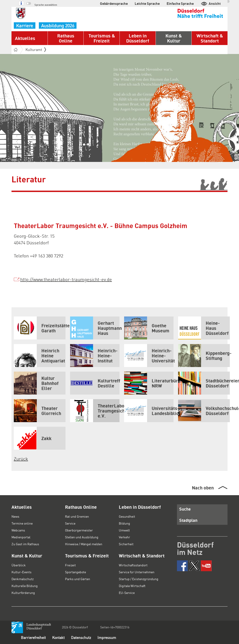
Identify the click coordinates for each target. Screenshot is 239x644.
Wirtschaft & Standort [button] (210, 38)
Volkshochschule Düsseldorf (204, 411)
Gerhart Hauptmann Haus (95, 328)
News (15, 516)
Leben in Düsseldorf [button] (138, 38)
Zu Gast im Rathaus (25, 544)
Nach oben (203, 488)
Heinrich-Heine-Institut (94, 356)
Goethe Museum (147, 328)
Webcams (18, 530)
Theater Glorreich (37, 411)
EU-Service (127, 593)
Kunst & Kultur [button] (174, 38)
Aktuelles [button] (25, 38)
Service (70, 523)
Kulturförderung (23, 593)
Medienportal (21, 537)
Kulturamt (36, 49)
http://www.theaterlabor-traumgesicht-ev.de (66, 279)
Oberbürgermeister (79, 530)
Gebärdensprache (114, 3)
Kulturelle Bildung (25, 586)
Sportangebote (75, 572)
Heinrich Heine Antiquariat (39, 356)
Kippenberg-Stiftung (204, 356)
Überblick (19, 565)
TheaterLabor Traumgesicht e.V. (95, 411)
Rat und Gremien (77, 516)
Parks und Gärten (78, 579)
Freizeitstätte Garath (40, 328)
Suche (185, 509)
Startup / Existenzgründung (139, 579)
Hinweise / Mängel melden (84, 544)
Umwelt (124, 530)
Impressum (107, 637)
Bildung (124, 523)
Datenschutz (81, 637)
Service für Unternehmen (137, 572)
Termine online (22, 523)
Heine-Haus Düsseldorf (203, 328)
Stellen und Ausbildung (82, 537)
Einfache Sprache (180, 3)
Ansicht (211, 3)
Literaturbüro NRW (149, 383)
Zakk (33, 438)
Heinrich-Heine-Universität (149, 356)
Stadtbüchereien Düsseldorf (204, 383)
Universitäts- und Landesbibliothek (149, 411)
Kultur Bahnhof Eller (36, 383)
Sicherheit (126, 544)
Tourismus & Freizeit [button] (102, 38)
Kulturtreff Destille (95, 383)
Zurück (21, 459)
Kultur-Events (21, 572)
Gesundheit (127, 516)
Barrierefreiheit (33, 637)
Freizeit (70, 565)
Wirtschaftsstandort (133, 565)
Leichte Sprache (147, 3)
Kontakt (58, 637)
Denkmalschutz (23, 579)
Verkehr (124, 537)
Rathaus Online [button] (66, 38)
